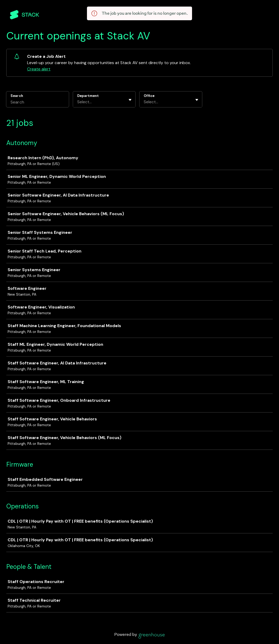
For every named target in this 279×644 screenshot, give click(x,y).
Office (149, 96)
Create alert (39, 69)
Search (17, 96)
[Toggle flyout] (130, 100)
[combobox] (78, 102)
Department (88, 96)
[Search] (38, 103)
